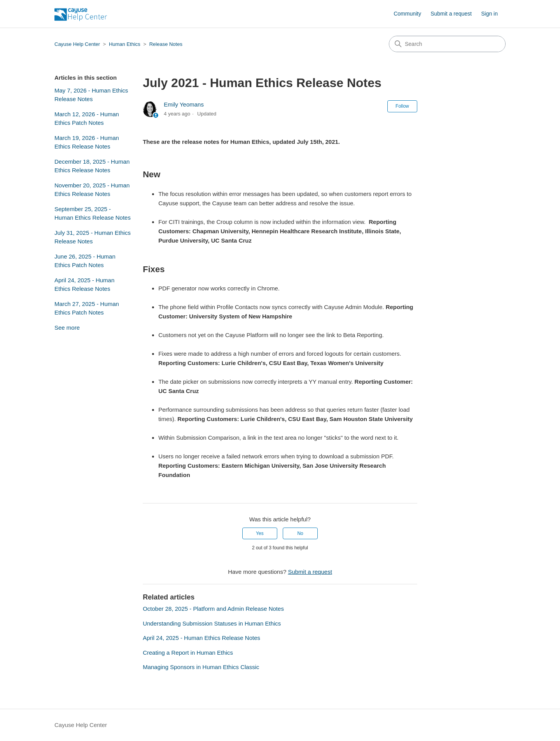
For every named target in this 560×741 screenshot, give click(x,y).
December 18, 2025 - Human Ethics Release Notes (92, 166)
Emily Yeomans (184, 104)
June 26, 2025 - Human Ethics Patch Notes (85, 261)
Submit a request (451, 14)
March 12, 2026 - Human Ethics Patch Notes (87, 119)
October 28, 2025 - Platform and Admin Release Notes (213, 609)
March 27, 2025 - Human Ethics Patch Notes (87, 308)
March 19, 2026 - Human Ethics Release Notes (87, 142)
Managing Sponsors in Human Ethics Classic (201, 667)
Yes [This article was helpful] (260, 533)
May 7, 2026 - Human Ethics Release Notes (91, 95)
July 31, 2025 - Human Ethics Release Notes (93, 237)
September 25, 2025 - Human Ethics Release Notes (93, 213)
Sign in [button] (489, 14)
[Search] (447, 44)
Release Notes (166, 44)
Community (407, 14)
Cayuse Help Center (77, 44)
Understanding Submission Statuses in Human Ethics (212, 623)
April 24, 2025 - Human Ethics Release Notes (84, 285)
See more (67, 328)
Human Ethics (125, 44)
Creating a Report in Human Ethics (188, 653)
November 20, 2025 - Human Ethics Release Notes (92, 190)
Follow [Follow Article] (402, 106)
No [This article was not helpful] (300, 533)
